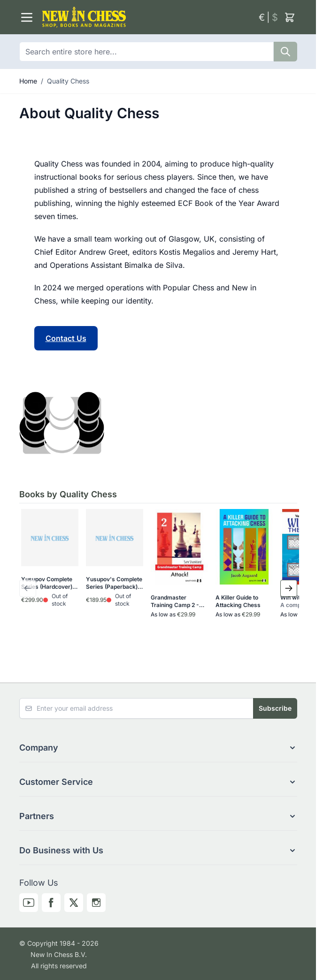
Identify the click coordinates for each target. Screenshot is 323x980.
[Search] (285, 52)
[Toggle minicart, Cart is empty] (290, 17)
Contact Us (66, 338)
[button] (158, 748)
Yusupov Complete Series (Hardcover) (47, 583)
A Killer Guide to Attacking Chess (238, 601)
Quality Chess (68, 81)
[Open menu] (27, 17)
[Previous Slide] (28, 588)
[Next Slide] (289, 588)
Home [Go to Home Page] (28, 81)
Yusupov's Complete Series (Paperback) (114, 583)
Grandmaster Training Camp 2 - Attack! (175, 601)
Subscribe (275, 708)
